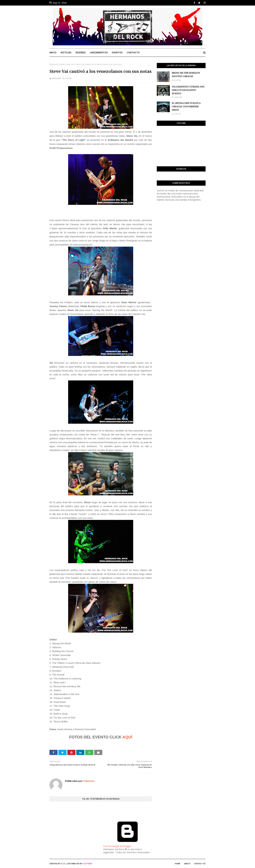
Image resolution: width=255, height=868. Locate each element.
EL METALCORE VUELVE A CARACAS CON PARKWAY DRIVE (186, 107)
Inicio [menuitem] (53, 52)
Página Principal (57, 64)
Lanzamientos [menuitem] (99, 52)
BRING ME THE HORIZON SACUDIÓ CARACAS (186, 75)
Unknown (56, 78)
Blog (63, 864)
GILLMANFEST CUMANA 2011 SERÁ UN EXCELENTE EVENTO (188, 90)
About (187, 864)
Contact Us (200, 864)
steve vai (70, 64)
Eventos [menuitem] (117, 52)
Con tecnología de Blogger (127, 845)
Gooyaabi (87, 864)
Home (178, 864)
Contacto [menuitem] (133, 52)
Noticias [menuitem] (66, 52)
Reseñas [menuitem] (81, 52)
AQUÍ (127, 737)
